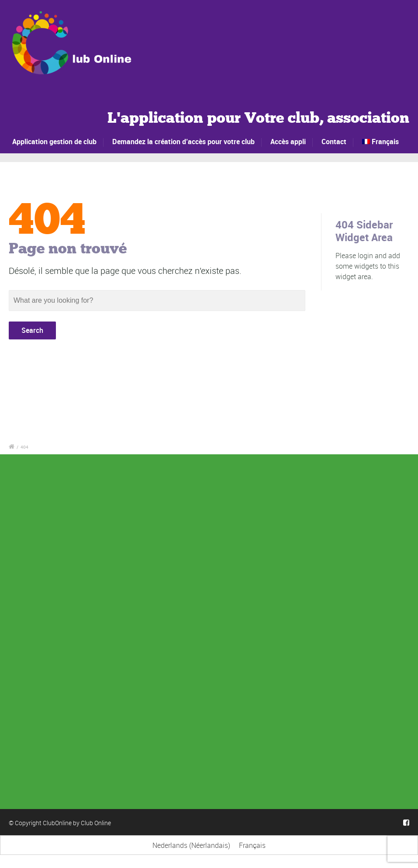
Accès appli (288, 142)
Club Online (96, 823)
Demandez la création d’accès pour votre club (183, 142)
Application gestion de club (55, 142)
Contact (334, 142)
